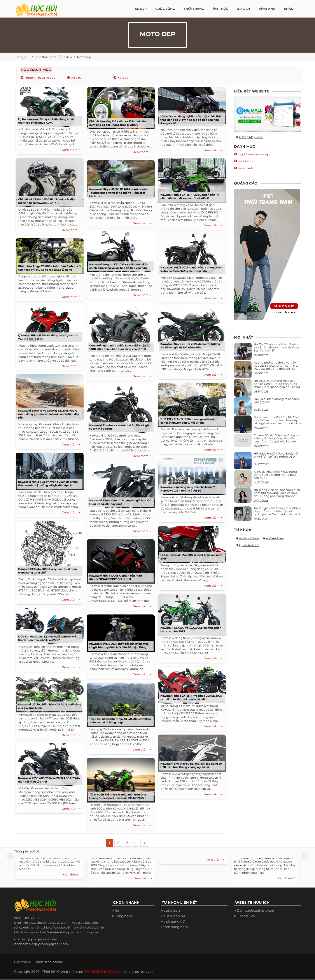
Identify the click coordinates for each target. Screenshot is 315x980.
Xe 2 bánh (78, 78)
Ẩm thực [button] (220, 9)
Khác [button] (289, 9)
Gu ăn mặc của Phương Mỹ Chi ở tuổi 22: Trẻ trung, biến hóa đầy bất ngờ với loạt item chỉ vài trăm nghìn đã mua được (277, 422)
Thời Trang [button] (194, 9)
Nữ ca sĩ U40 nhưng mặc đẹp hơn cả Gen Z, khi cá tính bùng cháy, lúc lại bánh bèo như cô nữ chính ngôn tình (277, 385)
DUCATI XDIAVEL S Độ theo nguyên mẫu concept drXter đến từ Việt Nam (188, 421)
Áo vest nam (275, 538)
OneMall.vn (246, 917)
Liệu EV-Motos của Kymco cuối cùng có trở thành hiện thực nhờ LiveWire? (47, 638)
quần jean (172, 911)
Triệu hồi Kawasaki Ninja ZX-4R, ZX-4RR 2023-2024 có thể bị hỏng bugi (121, 721)
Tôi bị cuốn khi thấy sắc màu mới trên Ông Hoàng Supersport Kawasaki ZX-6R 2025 (118, 796)
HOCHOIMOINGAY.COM (103, 972)
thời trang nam (176, 928)
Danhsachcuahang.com (256, 911)
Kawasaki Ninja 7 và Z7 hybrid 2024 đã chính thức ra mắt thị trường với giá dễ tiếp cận (48, 484)
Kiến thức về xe (46, 57)
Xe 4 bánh (125, 78)
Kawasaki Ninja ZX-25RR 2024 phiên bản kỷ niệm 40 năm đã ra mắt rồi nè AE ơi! (190, 196)
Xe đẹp (67, 57)
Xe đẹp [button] (141, 9)
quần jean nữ (174, 917)
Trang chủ (22, 57)
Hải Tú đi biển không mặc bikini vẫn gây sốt (277, 400)
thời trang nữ (174, 922)
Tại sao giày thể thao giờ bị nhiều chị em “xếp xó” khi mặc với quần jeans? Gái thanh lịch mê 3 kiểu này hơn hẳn (277, 513)
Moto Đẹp (84, 57)
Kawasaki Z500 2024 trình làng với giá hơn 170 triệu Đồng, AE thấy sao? (120, 502)
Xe (117, 911)
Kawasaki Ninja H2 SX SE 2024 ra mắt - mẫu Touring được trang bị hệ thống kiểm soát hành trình (119, 193)
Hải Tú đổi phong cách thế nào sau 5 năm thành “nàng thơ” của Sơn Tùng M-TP (277, 347)
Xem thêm (71, 150)
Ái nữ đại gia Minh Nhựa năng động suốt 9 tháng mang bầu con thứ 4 (275, 475)
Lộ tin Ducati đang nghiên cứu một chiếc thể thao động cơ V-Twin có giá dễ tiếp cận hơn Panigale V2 (191, 120)
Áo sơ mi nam (249, 538)
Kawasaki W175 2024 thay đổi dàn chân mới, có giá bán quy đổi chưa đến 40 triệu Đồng (119, 645)
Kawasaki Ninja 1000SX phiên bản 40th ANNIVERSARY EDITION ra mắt (116, 577)
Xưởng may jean (251, 137)
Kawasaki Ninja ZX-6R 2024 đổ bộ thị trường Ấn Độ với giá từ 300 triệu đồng (190, 346)
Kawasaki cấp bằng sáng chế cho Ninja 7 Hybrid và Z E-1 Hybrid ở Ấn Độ (187, 489)
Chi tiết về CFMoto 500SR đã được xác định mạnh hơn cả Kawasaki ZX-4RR (47, 201)
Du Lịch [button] (243, 9)
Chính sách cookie (48, 962)
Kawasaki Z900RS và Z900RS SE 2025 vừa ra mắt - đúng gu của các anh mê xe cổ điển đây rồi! (49, 414)
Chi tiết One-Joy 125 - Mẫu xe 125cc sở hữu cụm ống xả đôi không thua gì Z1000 (117, 123)
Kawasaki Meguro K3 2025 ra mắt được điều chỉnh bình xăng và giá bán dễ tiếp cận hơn (119, 266)
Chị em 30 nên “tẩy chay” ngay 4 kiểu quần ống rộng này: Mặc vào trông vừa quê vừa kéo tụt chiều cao (277, 440)
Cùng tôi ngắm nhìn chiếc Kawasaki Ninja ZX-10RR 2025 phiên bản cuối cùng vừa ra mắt (120, 347)
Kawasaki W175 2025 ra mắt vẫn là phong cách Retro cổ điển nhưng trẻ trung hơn (191, 269)
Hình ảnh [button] (267, 9)
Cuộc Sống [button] (165, 9)
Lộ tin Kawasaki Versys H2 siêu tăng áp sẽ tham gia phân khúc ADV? (46, 121)
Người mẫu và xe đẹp (40, 78)
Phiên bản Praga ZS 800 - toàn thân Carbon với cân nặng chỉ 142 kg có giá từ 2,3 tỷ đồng (50, 268)
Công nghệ (124, 917)
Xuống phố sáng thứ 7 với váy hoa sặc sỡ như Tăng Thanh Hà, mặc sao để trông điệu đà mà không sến (276, 367)
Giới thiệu (22, 962)
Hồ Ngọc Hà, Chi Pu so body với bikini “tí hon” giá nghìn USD (276, 455)
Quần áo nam (249, 545)
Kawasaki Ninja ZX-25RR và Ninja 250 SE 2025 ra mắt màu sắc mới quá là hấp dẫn (191, 697)
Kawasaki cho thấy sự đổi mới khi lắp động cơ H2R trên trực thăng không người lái (191, 765)
